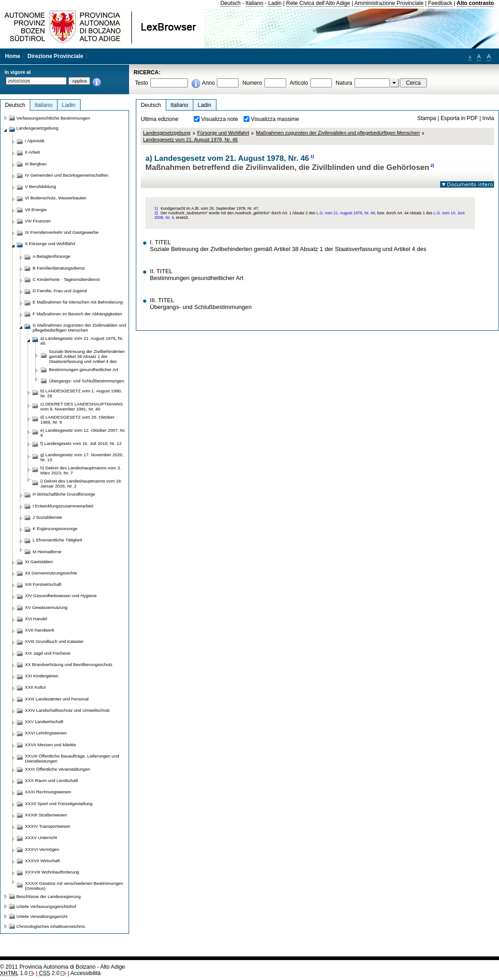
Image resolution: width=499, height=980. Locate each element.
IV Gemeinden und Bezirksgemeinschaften (67, 175)
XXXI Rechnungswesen (48, 792)
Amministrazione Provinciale (389, 3)
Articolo (299, 83)
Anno (208, 83)
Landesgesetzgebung (167, 133)
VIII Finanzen (38, 221)
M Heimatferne (47, 552)
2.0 (49, 973)
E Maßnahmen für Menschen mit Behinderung (78, 302)
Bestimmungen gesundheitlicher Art (84, 369)
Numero (252, 83)
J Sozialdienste (47, 517)
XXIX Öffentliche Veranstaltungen (58, 769)
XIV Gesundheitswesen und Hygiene (61, 596)
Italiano (254, 3)
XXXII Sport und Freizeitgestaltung (59, 804)
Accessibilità (85, 973)
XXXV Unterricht (41, 838)
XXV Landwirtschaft (44, 722)
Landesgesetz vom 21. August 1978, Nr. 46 (190, 140)
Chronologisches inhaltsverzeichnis (51, 926)
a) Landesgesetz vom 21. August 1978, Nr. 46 (82, 341)
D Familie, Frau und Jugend (60, 291)
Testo (142, 83)
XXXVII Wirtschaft (42, 861)
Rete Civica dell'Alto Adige (318, 3)
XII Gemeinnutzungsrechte (51, 573)
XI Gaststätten (39, 562)
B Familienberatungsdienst (59, 268)
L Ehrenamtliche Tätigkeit (57, 540)
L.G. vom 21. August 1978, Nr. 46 (346, 213)
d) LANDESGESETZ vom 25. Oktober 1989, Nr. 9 (77, 420)
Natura (344, 83)
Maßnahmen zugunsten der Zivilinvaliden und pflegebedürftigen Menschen (338, 133)
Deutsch (231, 3)
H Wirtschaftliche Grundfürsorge (64, 494)
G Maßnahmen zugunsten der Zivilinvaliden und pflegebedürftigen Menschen (79, 328)
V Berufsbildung (41, 186)
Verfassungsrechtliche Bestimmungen (53, 118)
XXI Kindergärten (42, 676)
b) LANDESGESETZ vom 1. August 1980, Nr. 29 (81, 393)
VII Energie (36, 210)
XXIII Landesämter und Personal (57, 699)
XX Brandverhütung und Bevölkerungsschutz (69, 664)
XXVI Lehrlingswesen (46, 733)
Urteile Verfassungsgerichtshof (46, 906)
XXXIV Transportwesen (48, 826)
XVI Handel (36, 619)
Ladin (275, 3)
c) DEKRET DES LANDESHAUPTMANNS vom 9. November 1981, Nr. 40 (82, 406)
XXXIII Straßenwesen (46, 815)
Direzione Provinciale (55, 56)
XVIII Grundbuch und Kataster (54, 641)
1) (312, 156)
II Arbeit (32, 152)
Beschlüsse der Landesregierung (48, 896)
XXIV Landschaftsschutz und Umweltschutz (67, 710)
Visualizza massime (275, 119)
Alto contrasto (475, 3)
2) (432, 165)
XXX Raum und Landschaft (51, 780)
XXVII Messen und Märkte (50, 745)
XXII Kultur (35, 687)
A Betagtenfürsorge (51, 256)
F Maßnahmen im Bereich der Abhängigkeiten (77, 314)
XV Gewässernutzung (46, 607)
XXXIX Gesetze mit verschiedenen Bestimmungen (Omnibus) (74, 886)
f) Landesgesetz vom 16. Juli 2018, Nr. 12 (81, 443)
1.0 (14, 973)
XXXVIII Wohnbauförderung (52, 872)
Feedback (440, 3)
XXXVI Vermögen (42, 849)
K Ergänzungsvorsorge (55, 529)
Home (13, 56)
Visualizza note (220, 119)
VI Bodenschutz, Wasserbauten (56, 198)
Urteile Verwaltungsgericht (42, 916)
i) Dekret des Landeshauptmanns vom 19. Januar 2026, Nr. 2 (81, 483)
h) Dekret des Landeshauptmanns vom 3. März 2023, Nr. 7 (81, 470)
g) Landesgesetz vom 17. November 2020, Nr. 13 (82, 457)
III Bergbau (36, 164)
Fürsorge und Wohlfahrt (223, 133)
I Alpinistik (35, 141)
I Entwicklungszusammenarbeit (63, 506)
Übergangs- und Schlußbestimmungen (86, 381)
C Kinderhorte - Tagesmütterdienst (66, 279)
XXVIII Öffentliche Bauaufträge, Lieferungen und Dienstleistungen (72, 758)
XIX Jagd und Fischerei (48, 653)
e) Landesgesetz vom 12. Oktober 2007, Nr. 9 (83, 433)
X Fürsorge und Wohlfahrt (50, 244)
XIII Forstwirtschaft (43, 584)
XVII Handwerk (40, 630)
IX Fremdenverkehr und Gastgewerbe (62, 232)
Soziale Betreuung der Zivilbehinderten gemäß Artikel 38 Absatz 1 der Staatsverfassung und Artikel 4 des (87, 356)
